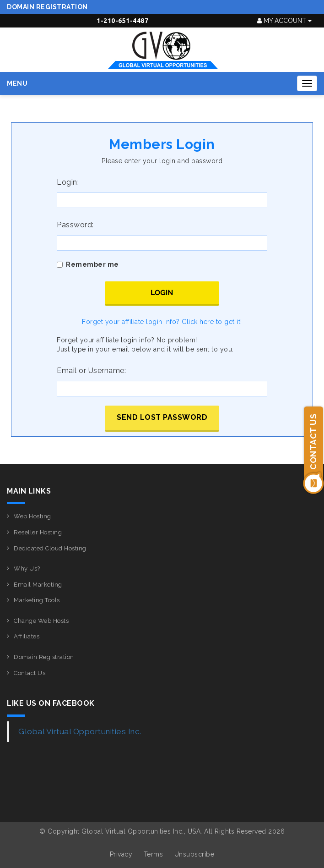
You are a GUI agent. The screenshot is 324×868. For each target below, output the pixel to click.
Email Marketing (38, 585)
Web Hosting (32, 516)
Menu (17, 83)
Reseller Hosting (38, 532)
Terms (154, 854)
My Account (284, 21)
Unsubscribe (194, 854)
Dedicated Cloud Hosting (50, 548)
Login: (68, 182)
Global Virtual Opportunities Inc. (80, 731)
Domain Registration (47, 7)
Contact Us (30, 673)
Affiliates (27, 636)
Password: (75, 225)
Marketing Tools (37, 600)
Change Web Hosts (41, 621)
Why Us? (27, 569)
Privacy (121, 854)
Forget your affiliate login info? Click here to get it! (162, 322)
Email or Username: (91, 371)
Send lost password (162, 417)
